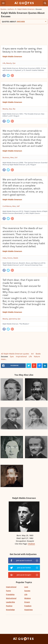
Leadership (10, 602)
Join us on (24, 560)
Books (38, 354)
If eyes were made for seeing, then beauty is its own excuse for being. (22, 50)
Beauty (9, 63)
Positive (9, 606)
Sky (14, 109)
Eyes (12, 356)
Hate (4, 258)
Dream (27, 602)
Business (6, 157)
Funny (8, 591)
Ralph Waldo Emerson (26, 9)
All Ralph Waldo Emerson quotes (15, 354)
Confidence (7, 206)
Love (26, 587)
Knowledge (10, 610)
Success (27, 591)
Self (18, 206)
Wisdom (28, 598)
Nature (37, 356)
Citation (31, 544)
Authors (11, 9)
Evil (16, 157)
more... (4, 359)
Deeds (16, 258)
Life (4, 63)
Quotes (3, 9)
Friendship (10, 594)
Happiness (28, 610)
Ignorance (13, 319)
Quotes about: (24, 22)
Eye (14, 63)
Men (12, 157)
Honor (10, 258)
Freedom (28, 606)
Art (32, 354)
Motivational (11, 598)
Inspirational (21, 356)
